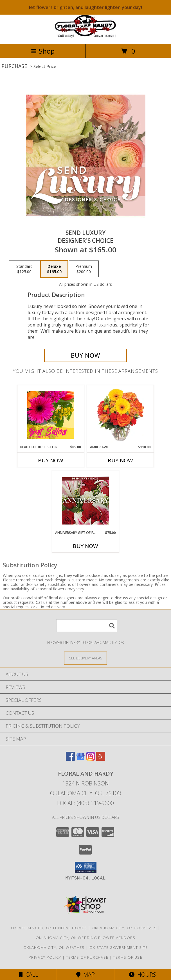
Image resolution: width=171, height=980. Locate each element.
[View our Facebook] (70, 759)
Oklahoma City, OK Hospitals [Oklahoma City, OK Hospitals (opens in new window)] (124, 928)
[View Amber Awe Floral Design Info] (121, 415)
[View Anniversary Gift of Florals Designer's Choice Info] (86, 501)
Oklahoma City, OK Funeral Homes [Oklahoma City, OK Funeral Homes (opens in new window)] (49, 928)
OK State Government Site (119, 947)
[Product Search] (87, 626)
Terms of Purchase (87, 957)
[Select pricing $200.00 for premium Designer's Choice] (84, 269)
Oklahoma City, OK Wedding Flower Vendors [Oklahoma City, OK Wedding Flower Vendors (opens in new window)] (86, 938)
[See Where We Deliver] (85, 658)
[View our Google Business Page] (80, 759)
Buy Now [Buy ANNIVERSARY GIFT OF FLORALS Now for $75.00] (85, 546)
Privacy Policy (45, 957)
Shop (43, 51)
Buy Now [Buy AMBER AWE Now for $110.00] (120, 460)
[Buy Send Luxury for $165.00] (85, 355)
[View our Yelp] (101, 759)
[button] (86, 867)
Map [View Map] (85, 975)
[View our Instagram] (91, 759)
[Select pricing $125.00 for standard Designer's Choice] (24, 269)
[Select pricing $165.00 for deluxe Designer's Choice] (54, 269)
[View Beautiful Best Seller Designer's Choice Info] (51, 415)
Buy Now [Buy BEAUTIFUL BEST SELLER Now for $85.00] (51, 460)
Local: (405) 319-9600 (85, 803)
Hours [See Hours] (142, 975)
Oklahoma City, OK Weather (54, 947)
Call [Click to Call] (29, 975)
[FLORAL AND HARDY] (85, 36)
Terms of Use (128, 957)
